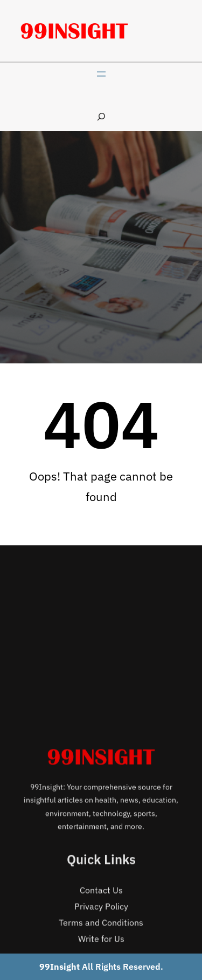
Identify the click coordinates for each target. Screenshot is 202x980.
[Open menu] (101, 74)
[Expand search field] (101, 116)
